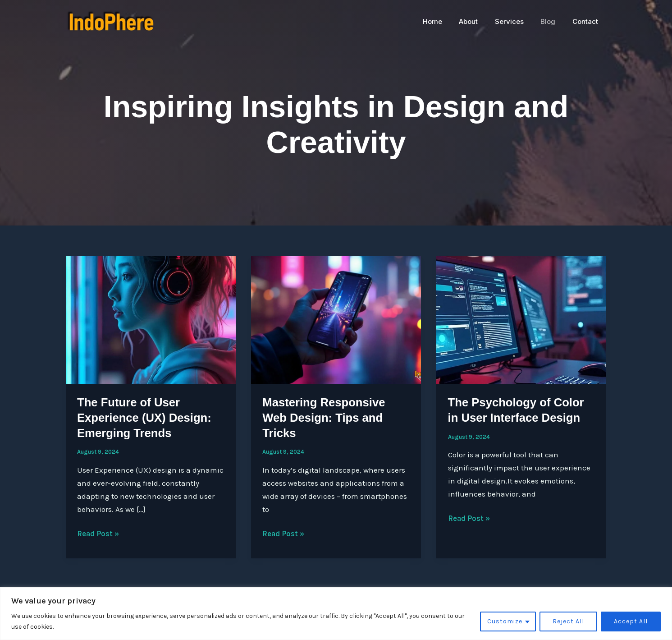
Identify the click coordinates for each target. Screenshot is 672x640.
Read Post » (98, 534)
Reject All (568, 621)
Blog (553, 21)
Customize (505, 621)
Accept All (631, 621)
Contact (587, 21)
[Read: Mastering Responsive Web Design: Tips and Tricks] (336, 319)
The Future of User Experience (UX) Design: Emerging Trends (145, 418)
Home (448, 21)
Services (518, 21)
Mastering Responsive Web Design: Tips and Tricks (325, 418)
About (480, 21)
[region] (336, 614)
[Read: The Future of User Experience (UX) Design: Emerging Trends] (151, 319)
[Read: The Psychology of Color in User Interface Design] (521, 319)
